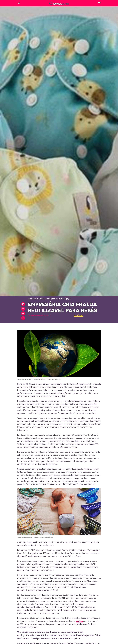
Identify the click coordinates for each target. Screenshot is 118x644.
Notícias (79, 315)
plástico (79, 621)
